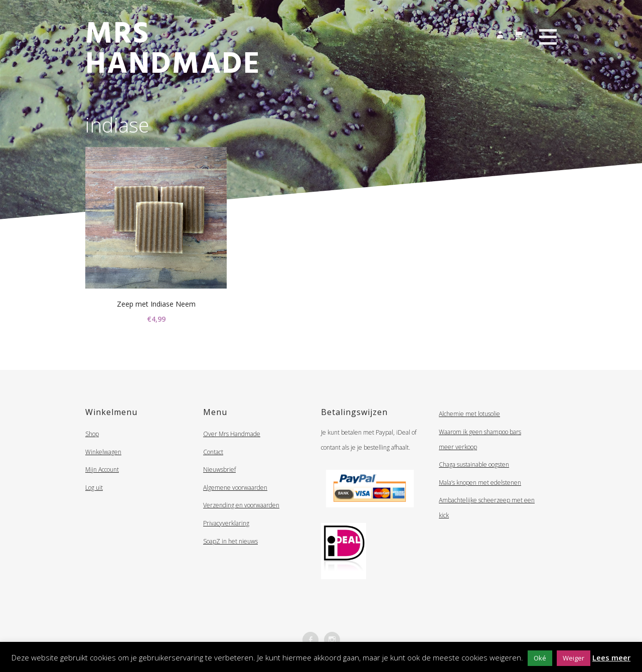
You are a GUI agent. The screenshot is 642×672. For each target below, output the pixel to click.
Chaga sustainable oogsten (474, 464)
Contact (213, 452)
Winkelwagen (103, 452)
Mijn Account (102, 469)
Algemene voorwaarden (235, 488)
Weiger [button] (574, 658)
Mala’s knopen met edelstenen (480, 483)
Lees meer (611, 657)
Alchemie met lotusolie (469, 414)
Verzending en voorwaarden (241, 505)
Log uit (94, 488)
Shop (92, 434)
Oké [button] (540, 658)
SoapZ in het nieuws (230, 541)
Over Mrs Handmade (232, 434)
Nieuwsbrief (219, 469)
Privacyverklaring (226, 523)
